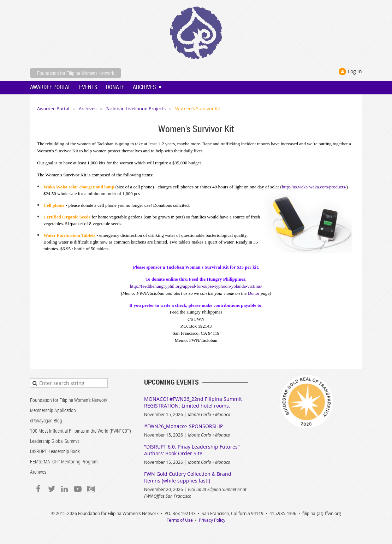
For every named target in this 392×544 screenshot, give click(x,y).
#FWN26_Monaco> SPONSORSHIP (183, 426)
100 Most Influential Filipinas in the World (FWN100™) (81, 431)
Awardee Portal (53, 109)
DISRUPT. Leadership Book (55, 451)
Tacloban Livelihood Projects (136, 109)
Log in (355, 71)
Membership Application (53, 410)
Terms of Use (180, 520)
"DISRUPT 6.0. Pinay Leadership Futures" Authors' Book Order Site (192, 450)
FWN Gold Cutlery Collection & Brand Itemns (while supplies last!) (188, 477)
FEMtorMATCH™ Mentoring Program (64, 461)
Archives (88, 109)
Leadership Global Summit (55, 441)
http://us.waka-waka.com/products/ (314, 187)
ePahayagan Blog (46, 420)
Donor (254, 293)
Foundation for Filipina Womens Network (76, 73)
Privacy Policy (212, 520)
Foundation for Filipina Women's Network (69, 400)
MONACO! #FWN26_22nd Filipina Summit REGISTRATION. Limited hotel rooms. (193, 402)
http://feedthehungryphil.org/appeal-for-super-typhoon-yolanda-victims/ (196, 286)
